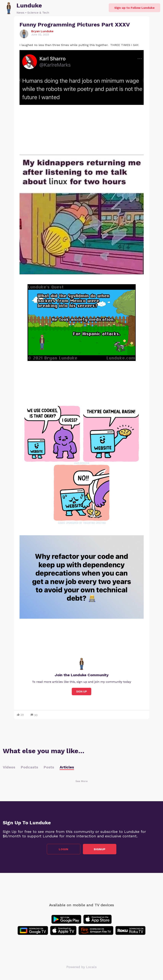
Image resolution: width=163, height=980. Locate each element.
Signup (100, 849)
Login (63, 849)
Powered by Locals (81, 967)
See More (81, 781)
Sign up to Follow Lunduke (134, 8)
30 (34, 715)
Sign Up (82, 692)
